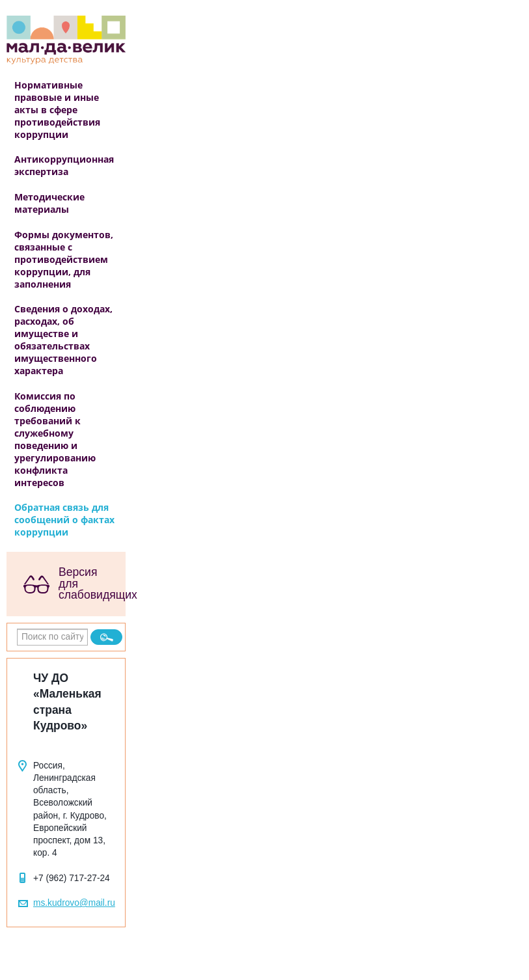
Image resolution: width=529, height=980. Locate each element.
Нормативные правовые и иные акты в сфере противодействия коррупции (57, 110)
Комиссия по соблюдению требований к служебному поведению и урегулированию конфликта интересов (55, 439)
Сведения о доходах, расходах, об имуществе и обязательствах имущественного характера (63, 340)
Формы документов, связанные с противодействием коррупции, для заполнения (64, 259)
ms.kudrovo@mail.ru (74, 903)
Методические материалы (49, 203)
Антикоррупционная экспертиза (64, 165)
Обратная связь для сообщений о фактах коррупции (64, 520)
